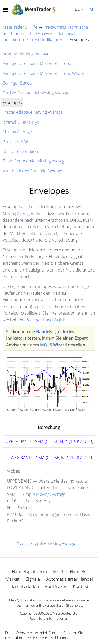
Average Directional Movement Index (37, 63)
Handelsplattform (29, 572)
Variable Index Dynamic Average (32, 171)
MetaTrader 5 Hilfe (20, 27)
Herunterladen (24, 586)
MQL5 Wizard (53, 345)
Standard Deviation (20, 151)
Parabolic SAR (16, 142)
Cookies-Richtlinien (52, 637)
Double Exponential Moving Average (36, 93)
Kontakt (81, 586)
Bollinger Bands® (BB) (46, 320)
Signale (33, 579)
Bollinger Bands (17, 83)
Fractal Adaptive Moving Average (33, 112)
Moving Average (17, 132)
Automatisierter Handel (70, 579)
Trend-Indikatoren (47, 40)
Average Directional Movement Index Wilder (44, 73)
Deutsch (76, 9)
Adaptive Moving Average (26, 54)
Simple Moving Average (44, 494)
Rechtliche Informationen (49, 618)
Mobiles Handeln (70, 572)
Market (13, 579)
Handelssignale (51, 332)
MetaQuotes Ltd (65, 613)
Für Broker (56, 586)
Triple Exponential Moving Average (35, 161)
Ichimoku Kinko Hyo (21, 122)
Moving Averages (18, 213)
